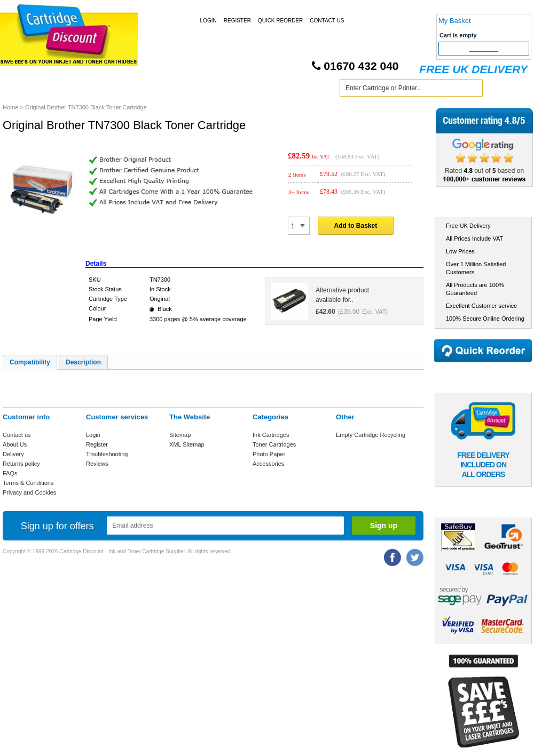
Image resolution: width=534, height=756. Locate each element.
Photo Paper (269, 454)
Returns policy (21, 464)
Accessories (268, 464)
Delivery (13, 454)
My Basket (455, 21)
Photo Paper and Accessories (269, 90)
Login (209, 21)
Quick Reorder (280, 21)
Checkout (484, 49)
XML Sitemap (187, 444)
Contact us (17, 435)
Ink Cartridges (85, 90)
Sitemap (180, 435)
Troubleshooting (107, 454)
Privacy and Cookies (29, 492)
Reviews (97, 464)
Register (237, 21)
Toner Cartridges (164, 90)
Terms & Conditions (28, 483)
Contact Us (327, 21)
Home (23, 90)
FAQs (10, 473)
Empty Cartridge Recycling (371, 435)
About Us (15, 444)
